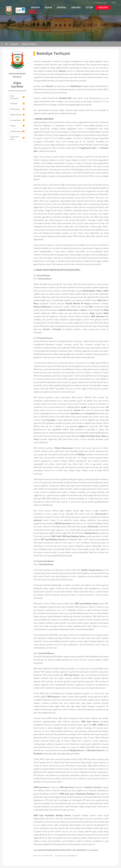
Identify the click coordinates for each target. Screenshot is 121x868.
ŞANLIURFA (76, 7)
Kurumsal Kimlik (15, 120)
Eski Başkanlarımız (16, 131)
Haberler (13, 126)
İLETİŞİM (89, 7)
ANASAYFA (35, 7)
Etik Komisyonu (15, 109)
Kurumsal (14, 44)
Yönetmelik (14, 104)
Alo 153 (113, 3)
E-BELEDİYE (103, 7)
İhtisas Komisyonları (14, 97)
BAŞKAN (48, 7)
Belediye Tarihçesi (29, 44)
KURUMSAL (62, 7)
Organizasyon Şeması (15, 138)
